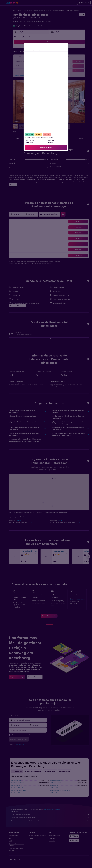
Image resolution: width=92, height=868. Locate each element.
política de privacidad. (18, 745)
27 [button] (30, 66)
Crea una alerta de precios (78, 600)
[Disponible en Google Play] (74, 836)
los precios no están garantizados (52, 809)
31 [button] (17, 70)
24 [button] (17, 66)
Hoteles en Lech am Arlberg (19, 790)
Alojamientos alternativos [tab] (33, 771)
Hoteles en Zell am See (18, 788)
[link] (49, 616)
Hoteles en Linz (54, 785)
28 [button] (34, 66)
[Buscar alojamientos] (3, 12)
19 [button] (26, 62)
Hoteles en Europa (28, 11)
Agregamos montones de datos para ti (50, 818)
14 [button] (34, 57)
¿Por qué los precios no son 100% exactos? (50, 821)
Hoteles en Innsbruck (18, 783)
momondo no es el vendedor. (50, 814)
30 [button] (43, 66)
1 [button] (39, 49)
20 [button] (30, 62)
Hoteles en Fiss (54, 793)
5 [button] (26, 53)
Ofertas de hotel (17, 11)
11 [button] (21, 57)
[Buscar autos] (3, 16)
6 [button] (30, 53)
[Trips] (3, 21)
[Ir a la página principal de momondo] (12, 3)
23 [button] (43, 62)
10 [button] (17, 57)
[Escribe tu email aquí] (30, 730)
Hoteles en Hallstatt (55, 783)
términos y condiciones (38, 743)
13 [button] (30, 57)
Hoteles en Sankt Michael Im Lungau (60, 790)
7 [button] (34, 53)
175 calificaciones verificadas (34, 26)
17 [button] (17, 62)
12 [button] (26, 57)
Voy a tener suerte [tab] (50, 771)
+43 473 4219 (17, 23)
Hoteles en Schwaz (17, 793)
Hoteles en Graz (16, 785)
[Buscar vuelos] (3, 8)
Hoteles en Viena (16, 780)
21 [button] (34, 62)
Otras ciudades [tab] (17, 771)
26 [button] (26, 66)
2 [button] (43, 49)
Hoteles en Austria (39, 11)
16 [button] (43, 57)
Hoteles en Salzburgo (56, 780)
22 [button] (39, 62)
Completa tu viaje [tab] (65, 771)
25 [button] (21, 66)
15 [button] (39, 57)
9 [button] (43, 53)
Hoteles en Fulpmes (55, 788)
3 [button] (17, 53)
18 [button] (22, 62)
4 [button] (22, 53)
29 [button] (39, 66)
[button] (3, 3)
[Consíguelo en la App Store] (74, 840)
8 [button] (39, 53)
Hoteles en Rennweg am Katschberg (55, 11)
